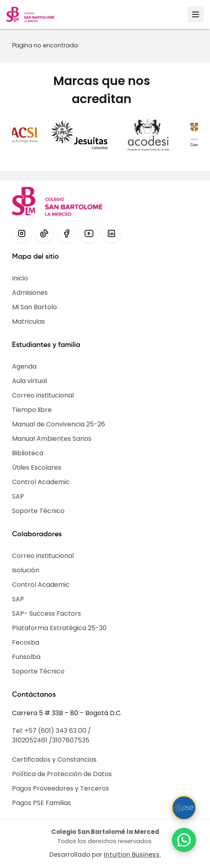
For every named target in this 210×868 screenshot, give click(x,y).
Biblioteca (28, 453)
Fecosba (26, 642)
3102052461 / (32, 740)
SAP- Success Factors (46, 613)
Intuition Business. (132, 855)
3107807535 (71, 740)
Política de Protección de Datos (62, 774)
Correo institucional (43, 395)
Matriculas (28, 321)
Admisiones (30, 293)
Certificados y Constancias (54, 759)
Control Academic (41, 482)
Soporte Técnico (38, 511)
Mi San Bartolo (34, 307)
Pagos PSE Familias (41, 803)
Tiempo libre (32, 410)
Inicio (20, 278)
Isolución (26, 570)
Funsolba (26, 657)
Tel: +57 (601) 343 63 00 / (51, 731)
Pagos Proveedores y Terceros (61, 788)
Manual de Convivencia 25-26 (59, 424)
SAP (18, 496)
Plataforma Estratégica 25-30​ (59, 628)
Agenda (24, 366)
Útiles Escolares (37, 467)
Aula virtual (29, 381)
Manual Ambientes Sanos (52, 439)
